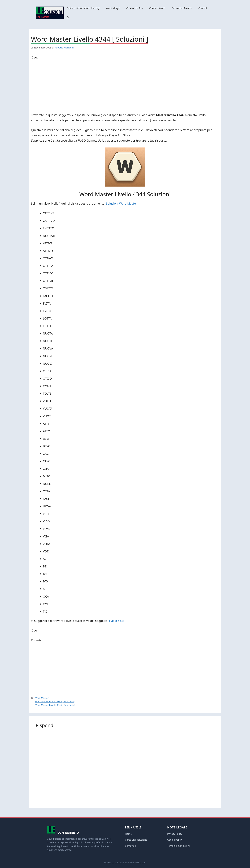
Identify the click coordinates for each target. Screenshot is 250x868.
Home (128, 834)
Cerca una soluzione (136, 840)
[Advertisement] (125, 87)
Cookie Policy (175, 840)
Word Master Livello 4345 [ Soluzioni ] (55, 705)
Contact (203, 8)
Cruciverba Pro (135, 8)
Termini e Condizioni (178, 846)
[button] (68, 18)
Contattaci (131, 846)
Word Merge (113, 8)
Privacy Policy (175, 834)
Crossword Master (182, 8)
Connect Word (157, 8)
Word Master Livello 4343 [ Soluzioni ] (55, 701)
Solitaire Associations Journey (83, 8)
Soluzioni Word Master (121, 203)
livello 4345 (117, 621)
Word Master (42, 698)
